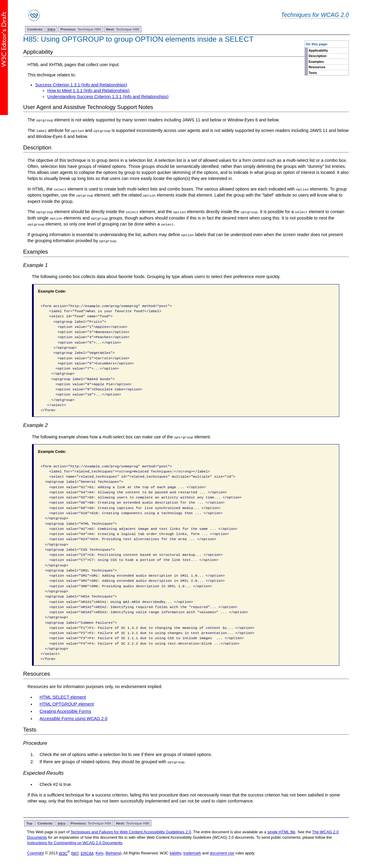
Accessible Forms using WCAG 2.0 (73, 718)
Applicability (318, 50)
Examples (316, 62)
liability (176, 852)
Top (29, 822)
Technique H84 (81, 29)
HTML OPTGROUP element (67, 703)
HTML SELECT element (63, 696)
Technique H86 (122, 29)
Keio (100, 852)
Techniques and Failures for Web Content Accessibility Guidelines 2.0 (131, 831)
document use (222, 852)
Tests (313, 73)
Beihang (113, 852)
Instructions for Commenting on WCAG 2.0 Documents (75, 842)
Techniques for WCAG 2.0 (315, 15)
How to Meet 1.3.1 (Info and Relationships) (89, 91)
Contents (35, 29)
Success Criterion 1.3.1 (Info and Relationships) (81, 85)
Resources (317, 67)
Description (318, 56)
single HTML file (282, 831)
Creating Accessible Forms (65, 711)
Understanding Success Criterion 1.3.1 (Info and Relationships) (108, 97)
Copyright (36, 852)
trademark (192, 852)
